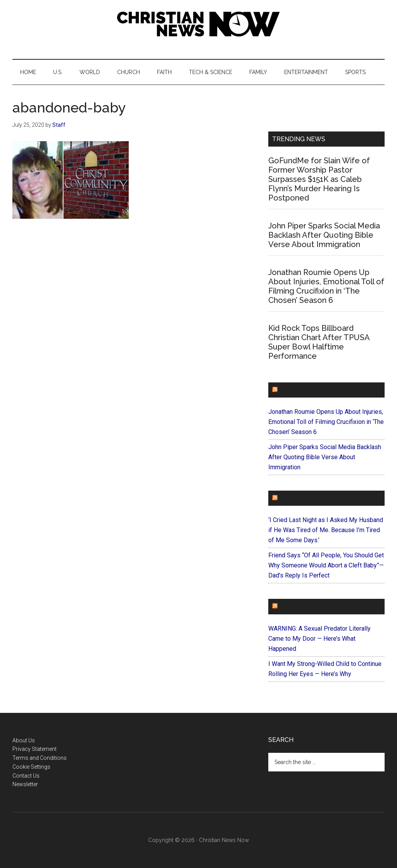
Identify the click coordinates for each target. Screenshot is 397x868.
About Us (24, 740)
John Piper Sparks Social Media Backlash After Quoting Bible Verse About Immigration (324, 235)
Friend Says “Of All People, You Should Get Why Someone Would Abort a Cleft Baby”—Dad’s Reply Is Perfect (326, 565)
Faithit (291, 498)
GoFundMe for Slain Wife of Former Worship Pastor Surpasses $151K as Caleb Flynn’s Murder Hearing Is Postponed (319, 179)
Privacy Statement (35, 749)
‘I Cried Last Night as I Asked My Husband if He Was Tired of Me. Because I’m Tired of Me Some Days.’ (326, 530)
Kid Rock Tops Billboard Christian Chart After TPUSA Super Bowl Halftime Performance (319, 342)
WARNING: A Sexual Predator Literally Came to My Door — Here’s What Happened (319, 639)
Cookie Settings (31, 767)
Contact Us (26, 776)
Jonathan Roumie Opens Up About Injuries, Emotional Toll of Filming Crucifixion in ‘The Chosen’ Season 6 (326, 286)
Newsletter (25, 784)
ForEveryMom (304, 606)
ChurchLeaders (307, 390)
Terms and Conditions (40, 758)
